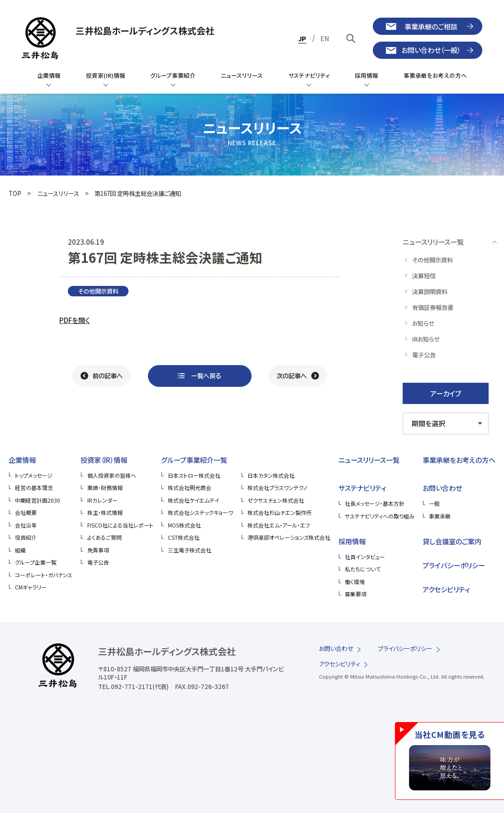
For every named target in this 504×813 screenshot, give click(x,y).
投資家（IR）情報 (104, 460)
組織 (20, 550)
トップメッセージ (34, 475)
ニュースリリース (58, 193)
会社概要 (26, 512)
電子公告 (98, 562)
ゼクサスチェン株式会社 (276, 500)
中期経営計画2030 (38, 500)
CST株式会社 (184, 537)
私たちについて (363, 569)
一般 (434, 503)
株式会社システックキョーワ (200, 512)
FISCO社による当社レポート (120, 525)
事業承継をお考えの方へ (459, 460)
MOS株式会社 (184, 525)
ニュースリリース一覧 (369, 460)
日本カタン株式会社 (271, 475)
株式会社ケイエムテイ (194, 500)
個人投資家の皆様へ (112, 475)
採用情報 (352, 541)
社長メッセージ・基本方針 (375, 503)
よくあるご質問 (105, 537)
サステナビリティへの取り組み (380, 516)
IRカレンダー (102, 500)
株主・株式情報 (105, 512)
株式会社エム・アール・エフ (279, 525)
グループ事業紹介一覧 (194, 460)
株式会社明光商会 (190, 487)
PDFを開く (74, 320)
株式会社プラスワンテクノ (277, 487)
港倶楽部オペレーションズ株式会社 (289, 537)
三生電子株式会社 (190, 550)
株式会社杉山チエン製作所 (280, 512)
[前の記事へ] (102, 376)
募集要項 (356, 594)
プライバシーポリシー (454, 565)
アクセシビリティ (446, 589)
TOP (15, 193)
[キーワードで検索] (351, 38)
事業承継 (440, 516)
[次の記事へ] (298, 376)
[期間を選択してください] (446, 423)
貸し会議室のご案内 (452, 541)
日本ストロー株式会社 (194, 475)
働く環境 (355, 582)
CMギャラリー (31, 587)
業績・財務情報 (105, 487)
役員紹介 (26, 537)
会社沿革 (26, 525)
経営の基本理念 (34, 487)
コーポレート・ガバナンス (44, 575)
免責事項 (98, 550)
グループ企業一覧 (36, 562)
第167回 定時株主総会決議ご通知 (138, 193)
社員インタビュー (365, 557)
